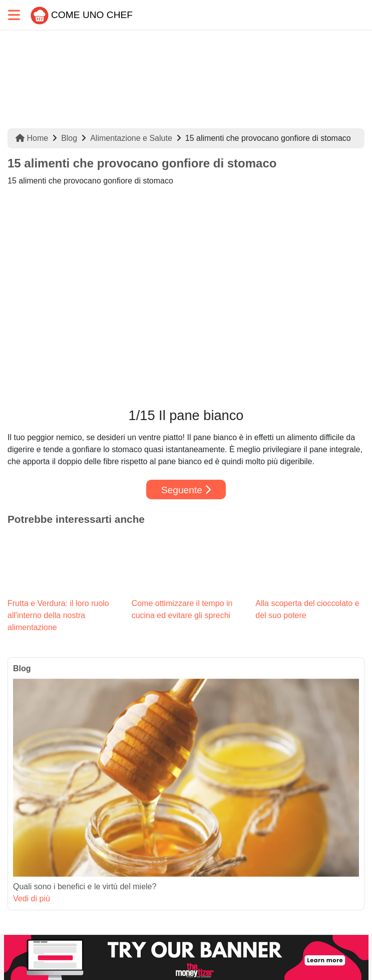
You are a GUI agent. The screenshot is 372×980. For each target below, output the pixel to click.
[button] (34, 297)
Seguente (186, 490)
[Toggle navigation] (14, 15)
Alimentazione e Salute (131, 138)
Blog (69, 138)
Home (32, 138)
